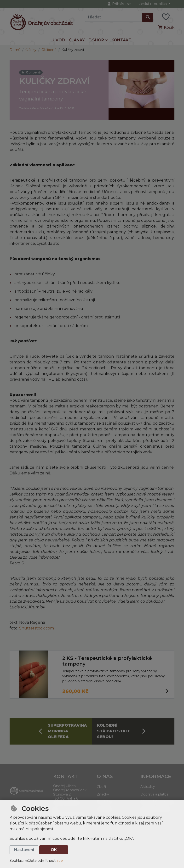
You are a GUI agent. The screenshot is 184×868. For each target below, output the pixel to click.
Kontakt (121, 40)
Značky (103, 794)
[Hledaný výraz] (114, 17)
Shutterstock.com (37, 628)
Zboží (101, 787)
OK (54, 850)
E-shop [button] (96, 40)
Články (77, 40)
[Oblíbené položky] (166, 17)
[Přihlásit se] (119, 4)
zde (60, 861)
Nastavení (24, 850)
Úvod (59, 40)
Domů (15, 50)
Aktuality (148, 787)
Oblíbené (49, 50)
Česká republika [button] (153, 4)
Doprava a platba (154, 794)
